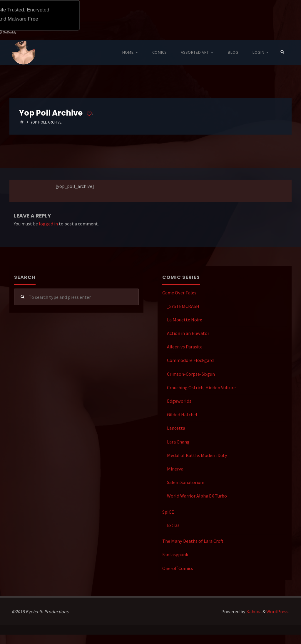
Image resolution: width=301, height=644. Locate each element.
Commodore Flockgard (190, 360)
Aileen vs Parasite (185, 347)
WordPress (277, 611)
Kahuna (254, 611)
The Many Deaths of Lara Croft (193, 541)
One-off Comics (178, 568)
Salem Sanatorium (186, 482)
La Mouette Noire (185, 320)
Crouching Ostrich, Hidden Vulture (201, 387)
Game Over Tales (179, 293)
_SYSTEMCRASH (183, 306)
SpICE (168, 512)
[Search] (282, 52)
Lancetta (176, 428)
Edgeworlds (179, 401)
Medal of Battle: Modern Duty (197, 455)
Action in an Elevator (188, 333)
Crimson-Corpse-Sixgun (191, 374)
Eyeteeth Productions (24, 53)
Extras (173, 525)
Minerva (175, 469)
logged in (48, 224)
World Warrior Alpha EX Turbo (197, 496)
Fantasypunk (175, 554)
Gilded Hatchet (182, 414)
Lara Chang (178, 442)
